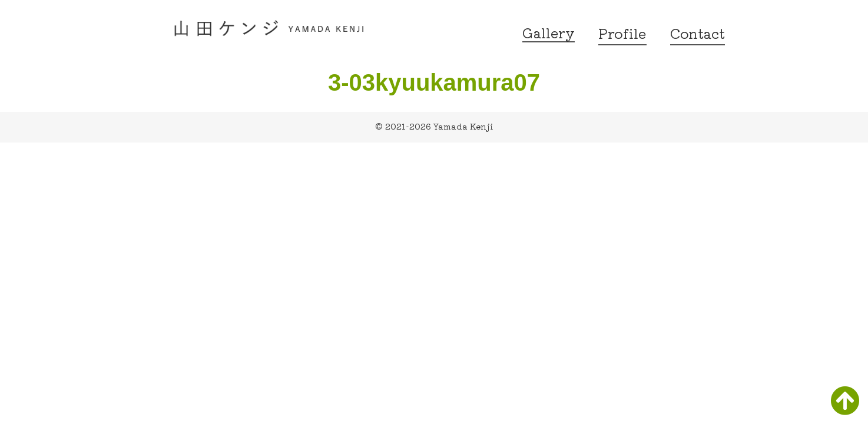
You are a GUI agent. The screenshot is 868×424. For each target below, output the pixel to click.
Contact (698, 33)
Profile (622, 33)
